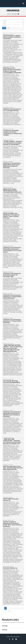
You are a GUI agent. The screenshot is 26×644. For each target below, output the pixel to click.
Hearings (13, 10)
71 (6, 611)
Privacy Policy (15, 637)
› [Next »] (12, 611)
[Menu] (23, 3)
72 (9, 611)
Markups (5, 630)
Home (9, 14)
